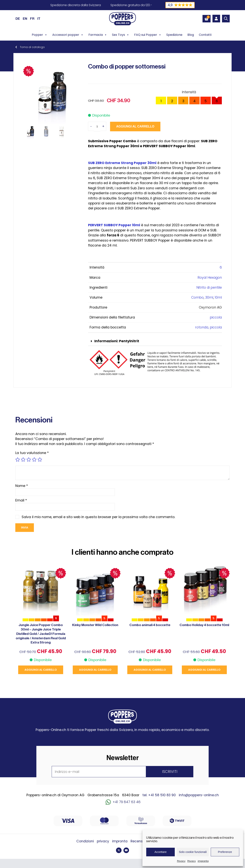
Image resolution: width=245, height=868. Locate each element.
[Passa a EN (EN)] (25, 19)
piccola (216, 317)
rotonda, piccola (208, 327)
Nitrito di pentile (209, 287)
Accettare (160, 852)
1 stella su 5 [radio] (18, 460)
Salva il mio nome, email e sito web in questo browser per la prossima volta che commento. (98, 517)
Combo (197, 297)
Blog (191, 35)
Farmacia (98, 35)
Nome (22, 486)
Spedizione (174, 35)
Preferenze (225, 852)
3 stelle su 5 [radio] (29, 460)
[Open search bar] (226, 19)
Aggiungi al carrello (135, 126)
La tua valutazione (32, 453)
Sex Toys (121, 35)
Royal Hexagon (210, 278)
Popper (40, 35)
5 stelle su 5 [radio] (40, 460)
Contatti (205, 35)
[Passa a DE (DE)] (18, 19)
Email (21, 500)
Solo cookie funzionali (193, 852)
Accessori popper (68, 35)
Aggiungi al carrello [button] (41, 670)
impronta (203, 861)
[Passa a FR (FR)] (32, 19)
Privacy (181, 861)
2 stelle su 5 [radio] (23, 460)
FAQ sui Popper (148, 35)
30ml (209, 297)
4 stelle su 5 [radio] (34, 460)
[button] (155, 341)
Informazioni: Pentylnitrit (117, 341)
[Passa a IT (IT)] (39, 19)
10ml (218, 297)
